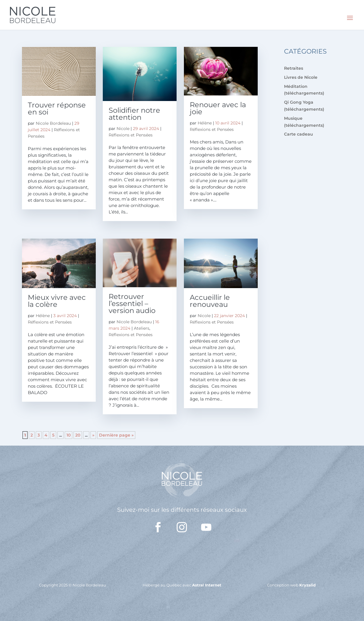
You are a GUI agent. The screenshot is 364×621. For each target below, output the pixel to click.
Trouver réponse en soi (57, 108)
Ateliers (142, 328)
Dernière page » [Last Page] (116, 435)
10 (69, 435)
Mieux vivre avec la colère (57, 301)
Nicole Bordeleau (53, 123)
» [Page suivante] (93, 435)
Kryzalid (307, 585)
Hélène (205, 123)
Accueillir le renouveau (210, 301)
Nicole (123, 129)
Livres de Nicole (301, 77)
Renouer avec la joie (218, 108)
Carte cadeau (299, 134)
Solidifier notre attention (134, 114)
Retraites (294, 68)
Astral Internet (207, 585)
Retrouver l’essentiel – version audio (132, 303)
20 (78, 435)
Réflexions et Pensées (131, 135)
